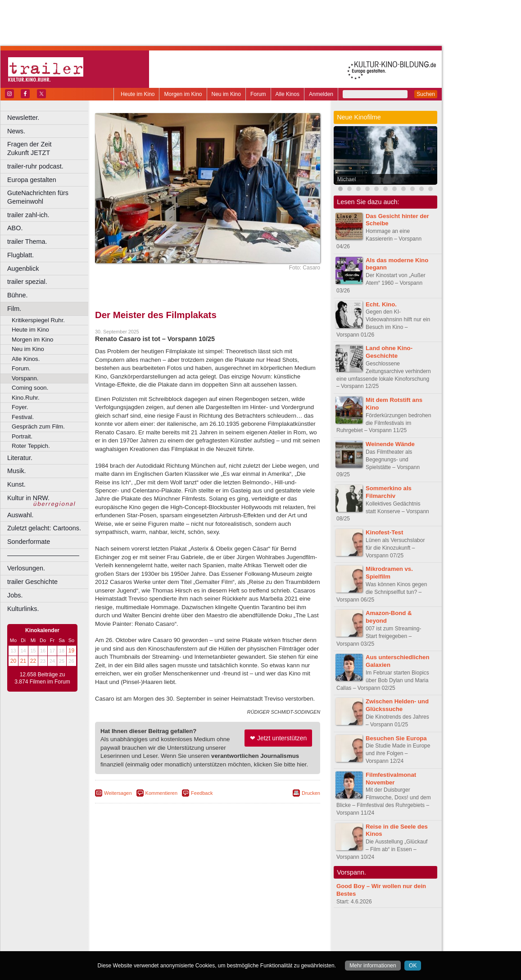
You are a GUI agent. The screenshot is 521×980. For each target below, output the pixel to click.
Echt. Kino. (381, 304)
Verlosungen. (26, 568)
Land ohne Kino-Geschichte (389, 352)
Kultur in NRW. (28, 498)
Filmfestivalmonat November (391, 779)
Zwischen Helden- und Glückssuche (397, 705)
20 (13, 661)
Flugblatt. (20, 255)
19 (71, 651)
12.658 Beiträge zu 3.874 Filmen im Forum (42, 678)
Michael (347, 179)
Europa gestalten (32, 180)
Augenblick (23, 269)
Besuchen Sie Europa (396, 738)
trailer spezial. (27, 282)
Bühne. (18, 295)
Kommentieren (162, 793)
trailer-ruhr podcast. (35, 166)
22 (33, 661)
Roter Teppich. (31, 446)
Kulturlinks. (23, 609)
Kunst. (16, 484)
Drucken (311, 793)
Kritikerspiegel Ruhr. (38, 320)
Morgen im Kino (183, 94)
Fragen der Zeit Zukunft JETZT (49, 148)
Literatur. (20, 458)
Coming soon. (30, 388)
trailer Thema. (27, 242)
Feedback (202, 793)
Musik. (17, 471)
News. (16, 131)
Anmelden (321, 94)
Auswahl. (20, 515)
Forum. (21, 368)
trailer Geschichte (32, 582)
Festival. (23, 417)
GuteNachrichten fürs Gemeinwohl (38, 197)
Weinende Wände (390, 444)
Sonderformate (29, 542)
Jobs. (15, 595)
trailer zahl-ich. (28, 215)
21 (23, 661)
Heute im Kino (138, 94)
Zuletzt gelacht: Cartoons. (44, 528)
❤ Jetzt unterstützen (278, 738)
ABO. (15, 228)
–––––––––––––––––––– (43, 555)
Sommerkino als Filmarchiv (389, 492)
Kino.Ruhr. (26, 398)
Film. (14, 309)
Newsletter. (23, 118)
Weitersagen (118, 793)
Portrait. (22, 436)
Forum (258, 94)
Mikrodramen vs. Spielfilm (389, 573)
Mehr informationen (373, 966)
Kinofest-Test (384, 532)
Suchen (426, 94)
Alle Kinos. (26, 359)
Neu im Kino (226, 94)
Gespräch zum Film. (38, 426)
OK (413, 966)
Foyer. (20, 407)
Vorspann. (25, 378)
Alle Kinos (288, 94)
